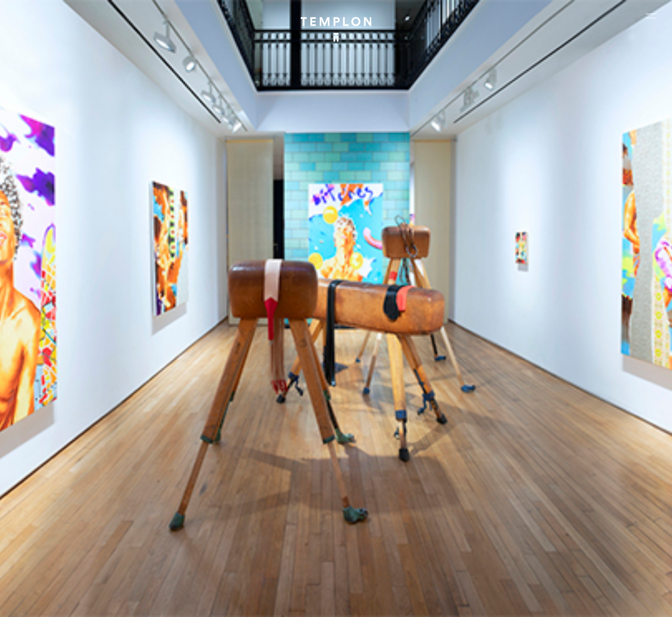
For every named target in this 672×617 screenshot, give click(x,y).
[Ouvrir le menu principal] (651, 16)
